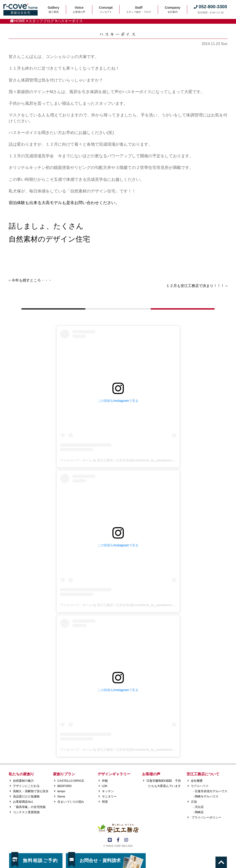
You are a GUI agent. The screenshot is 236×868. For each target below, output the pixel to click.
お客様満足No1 (23, 802)
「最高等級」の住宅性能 (29, 807)
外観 (105, 781)
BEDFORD (65, 786)
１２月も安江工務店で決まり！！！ (195, 286)
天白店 (199, 807)
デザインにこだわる (26, 786)
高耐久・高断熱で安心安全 (31, 791)
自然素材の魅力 (23, 781)
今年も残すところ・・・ (32, 280)
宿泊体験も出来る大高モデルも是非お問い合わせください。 (64, 203)
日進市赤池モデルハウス (211, 791)
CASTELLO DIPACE (71, 781)
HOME (20, 21)
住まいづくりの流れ (71, 802)
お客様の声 (151, 774)
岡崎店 (199, 812)
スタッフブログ (41, 21)
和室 (105, 802)
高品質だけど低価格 (26, 796)
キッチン (108, 791)
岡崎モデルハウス (207, 796)
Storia (61, 796)
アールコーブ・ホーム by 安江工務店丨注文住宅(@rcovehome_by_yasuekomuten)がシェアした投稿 (132, 460)
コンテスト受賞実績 (26, 812)
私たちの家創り (21, 774)
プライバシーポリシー (206, 817)
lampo (61, 791)
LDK (105, 786)
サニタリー (109, 796)
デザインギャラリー (114, 774)
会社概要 (197, 781)
